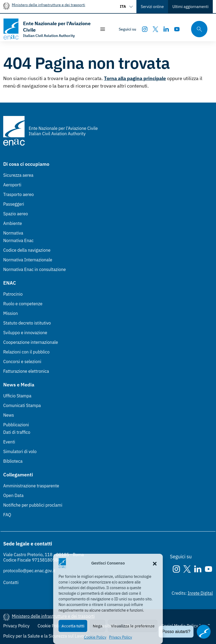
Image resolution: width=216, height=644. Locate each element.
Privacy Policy (121, 637)
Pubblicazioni (16, 425)
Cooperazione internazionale (31, 342)
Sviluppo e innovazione (25, 333)
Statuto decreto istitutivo (27, 323)
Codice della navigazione (27, 250)
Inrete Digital (200, 593)
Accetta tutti (73, 626)
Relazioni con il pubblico (26, 352)
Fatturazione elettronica (26, 371)
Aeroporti (12, 185)
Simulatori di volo (20, 451)
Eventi (9, 442)
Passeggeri (14, 204)
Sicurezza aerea (18, 175)
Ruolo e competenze (23, 304)
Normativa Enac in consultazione (35, 269)
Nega (97, 626)
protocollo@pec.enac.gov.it (29, 571)
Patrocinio (13, 294)
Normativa (13, 233)
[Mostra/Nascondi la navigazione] (103, 29)
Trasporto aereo (18, 194)
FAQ (7, 515)
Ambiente (13, 223)
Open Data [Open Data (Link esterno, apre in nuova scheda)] (13, 495)
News (9, 415)
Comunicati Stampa (22, 405)
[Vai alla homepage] (47, 29)
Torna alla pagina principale (135, 78)
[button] (155, 563)
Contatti (11, 582)
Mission (11, 313)
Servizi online (152, 7)
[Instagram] (145, 29)
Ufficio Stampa (17, 396)
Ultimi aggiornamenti (190, 7)
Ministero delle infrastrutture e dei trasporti (49, 5)
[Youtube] (177, 29)
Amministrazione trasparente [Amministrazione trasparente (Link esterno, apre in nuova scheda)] (31, 486)
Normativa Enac (18, 240)
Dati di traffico (17, 432)
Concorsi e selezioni (22, 361)
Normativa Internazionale (28, 260)
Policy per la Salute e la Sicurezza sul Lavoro (45, 636)
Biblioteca (13, 461)
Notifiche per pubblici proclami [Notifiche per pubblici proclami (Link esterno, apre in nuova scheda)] (33, 505)
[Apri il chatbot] (204, 632)
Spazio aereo (16, 214)
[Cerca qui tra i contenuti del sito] (198, 29)
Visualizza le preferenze (133, 626)
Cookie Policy (95, 637)
